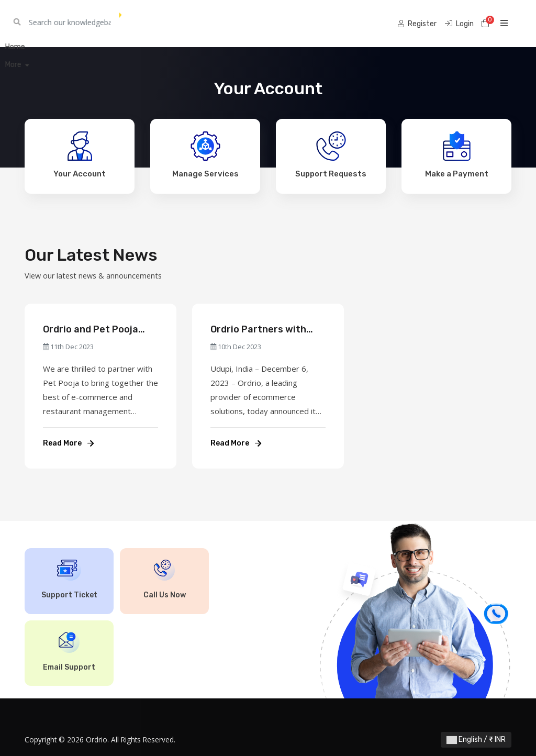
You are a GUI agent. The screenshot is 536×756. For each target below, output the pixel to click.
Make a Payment (457, 155)
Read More (68, 443)
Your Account (80, 155)
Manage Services (205, 155)
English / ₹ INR (476, 740)
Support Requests (331, 155)
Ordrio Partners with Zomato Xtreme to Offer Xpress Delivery (266, 330)
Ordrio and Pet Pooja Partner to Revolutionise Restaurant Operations (100, 330)
